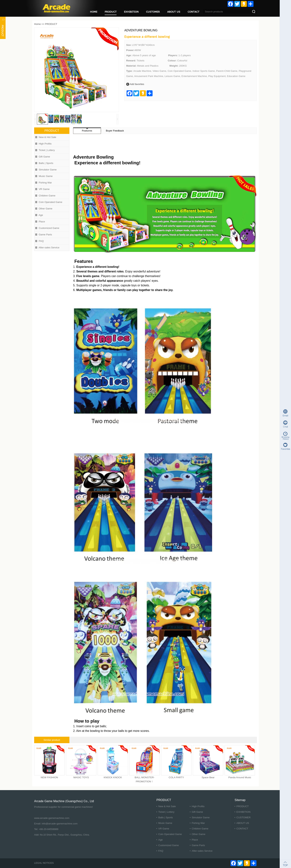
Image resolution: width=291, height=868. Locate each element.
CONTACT (193, 12)
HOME (94, 12)
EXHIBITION (131, 12)
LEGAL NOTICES (44, 863)
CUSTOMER (153, 12)
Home (37, 24)
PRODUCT (111, 12)
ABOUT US (174, 12)
